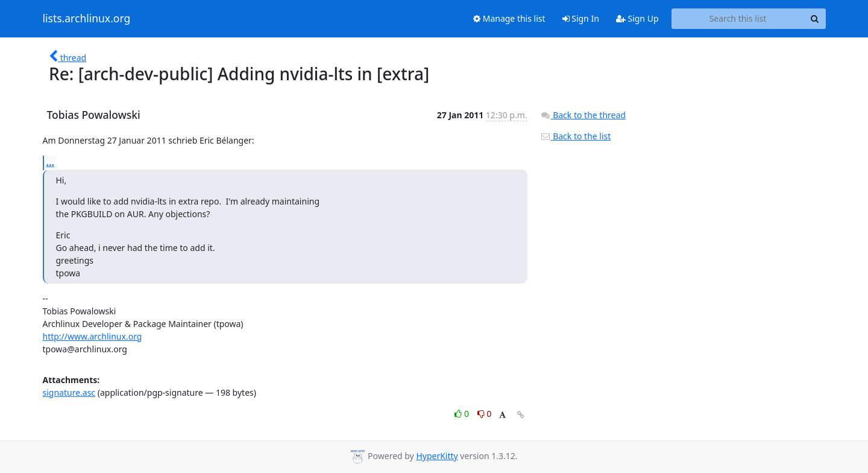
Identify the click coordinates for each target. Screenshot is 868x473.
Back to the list (576, 136)
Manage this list (509, 18)
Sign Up (637, 18)
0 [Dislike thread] (485, 414)
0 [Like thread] (463, 414)
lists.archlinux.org (87, 19)
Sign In (581, 18)
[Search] (815, 19)
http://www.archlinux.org (93, 336)
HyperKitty (437, 456)
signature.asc (69, 392)
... (51, 162)
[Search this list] (738, 19)
